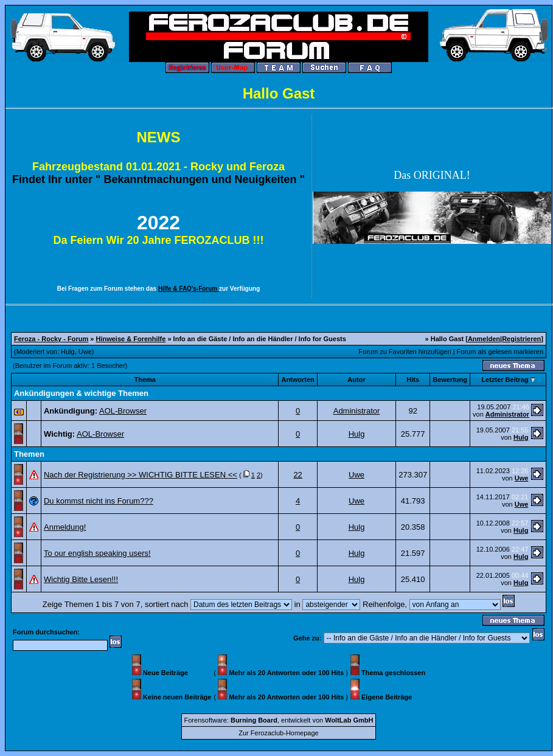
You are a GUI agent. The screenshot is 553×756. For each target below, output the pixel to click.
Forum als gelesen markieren (500, 352)
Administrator (357, 411)
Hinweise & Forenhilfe (130, 339)
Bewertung (450, 380)
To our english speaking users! (97, 553)
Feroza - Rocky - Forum (51, 339)
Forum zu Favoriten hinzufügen (405, 352)
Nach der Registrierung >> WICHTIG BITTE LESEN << (141, 475)
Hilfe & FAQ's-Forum (189, 289)
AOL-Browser (123, 411)
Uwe (85, 352)
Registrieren (521, 339)
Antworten (297, 380)
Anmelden (484, 339)
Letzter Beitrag (505, 380)
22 (297, 475)
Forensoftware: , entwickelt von (279, 720)
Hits (413, 380)
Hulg (68, 352)
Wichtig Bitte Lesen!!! (81, 579)
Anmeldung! (65, 527)
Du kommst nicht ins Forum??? (99, 501)
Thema (144, 380)
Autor (356, 380)
